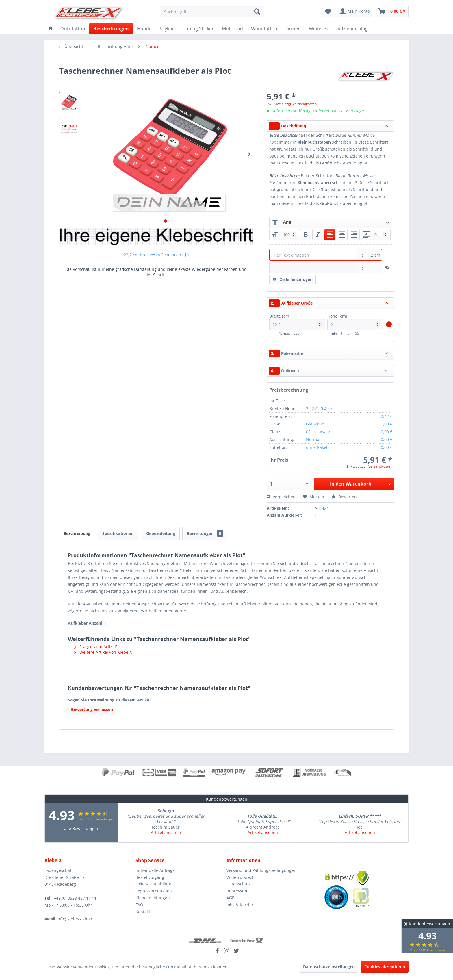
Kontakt (143, 912)
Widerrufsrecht (241, 877)
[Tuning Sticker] (198, 29)
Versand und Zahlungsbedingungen (261, 870)
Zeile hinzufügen (293, 278)
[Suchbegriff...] (212, 12)
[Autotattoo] (73, 29)
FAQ (139, 905)
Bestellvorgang (150, 877)
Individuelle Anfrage (155, 870)
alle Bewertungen (81, 828)
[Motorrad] (232, 29)
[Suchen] (257, 12)
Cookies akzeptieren (385, 967)
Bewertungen (205, 533)
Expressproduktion (154, 891)
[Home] (51, 29)
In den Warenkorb (360, 483)
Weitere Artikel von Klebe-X (103, 652)
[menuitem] (212, 12)
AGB (231, 898)
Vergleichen (281, 497)
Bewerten (344, 497)
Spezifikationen (118, 533)
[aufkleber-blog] (352, 29)
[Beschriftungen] (111, 29)
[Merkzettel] (328, 12)
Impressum (237, 891)
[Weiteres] (319, 29)
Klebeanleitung (160, 533)
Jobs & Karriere (241, 905)
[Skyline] (167, 29)
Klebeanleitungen (153, 898)
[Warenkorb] (392, 12)
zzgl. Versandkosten (301, 104)
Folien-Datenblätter (154, 884)
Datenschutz (239, 884)
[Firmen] (293, 29)
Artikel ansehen (166, 832)
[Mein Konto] (355, 12)
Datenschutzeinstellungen (329, 967)
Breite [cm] (297, 322)
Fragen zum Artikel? (96, 647)
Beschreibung (77, 533)
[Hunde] (144, 29)
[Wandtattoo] (264, 29)
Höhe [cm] (355, 322)
